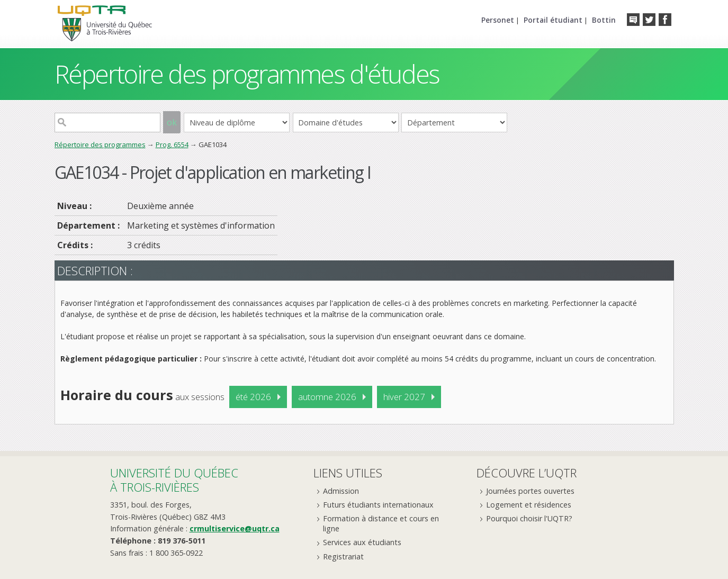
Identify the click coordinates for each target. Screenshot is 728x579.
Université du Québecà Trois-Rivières (174, 480)
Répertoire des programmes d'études (247, 74)
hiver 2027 (404, 397)
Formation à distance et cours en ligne (381, 523)
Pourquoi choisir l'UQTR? (529, 518)
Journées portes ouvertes (530, 491)
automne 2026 (327, 397)
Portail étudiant (553, 20)
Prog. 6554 (172, 144)
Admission (341, 491)
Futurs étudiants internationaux (378, 505)
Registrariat (343, 557)
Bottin (604, 20)
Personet (498, 20)
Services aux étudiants (362, 542)
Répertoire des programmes (100, 144)
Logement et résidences (529, 505)
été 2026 (253, 397)
